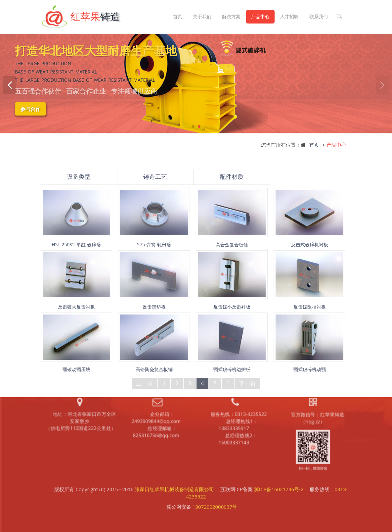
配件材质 (232, 176)
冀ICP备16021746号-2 (279, 470)
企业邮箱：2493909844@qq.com (156, 371)
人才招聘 (289, 16)
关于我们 (202, 16)
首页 (178, 16)
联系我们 (319, 16)
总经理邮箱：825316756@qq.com (156, 386)
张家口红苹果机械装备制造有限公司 (174, 470)
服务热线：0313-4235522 (239, 367)
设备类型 (79, 176)
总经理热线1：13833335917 (238, 379)
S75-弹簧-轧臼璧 (154, 244)
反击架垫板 (154, 307)
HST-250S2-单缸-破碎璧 (76, 244)
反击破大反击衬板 (76, 307)
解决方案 (231, 16)
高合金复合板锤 (232, 244)
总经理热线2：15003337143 (238, 393)
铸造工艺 (155, 176)
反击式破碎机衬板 (310, 244)
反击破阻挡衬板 (310, 307)
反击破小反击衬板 (232, 307)
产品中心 (260, 16)
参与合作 (30, 109)
